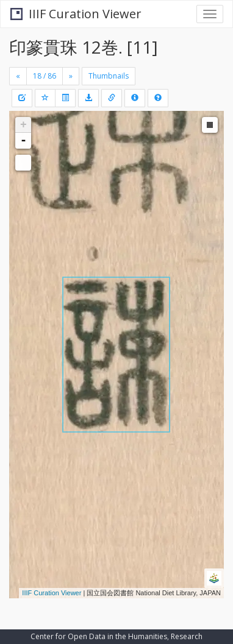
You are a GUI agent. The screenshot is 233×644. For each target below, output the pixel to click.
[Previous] (18, 76)
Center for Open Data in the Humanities (99, 636)
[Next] (71, 76)
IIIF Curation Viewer (76, 14)
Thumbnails (109, 76)
